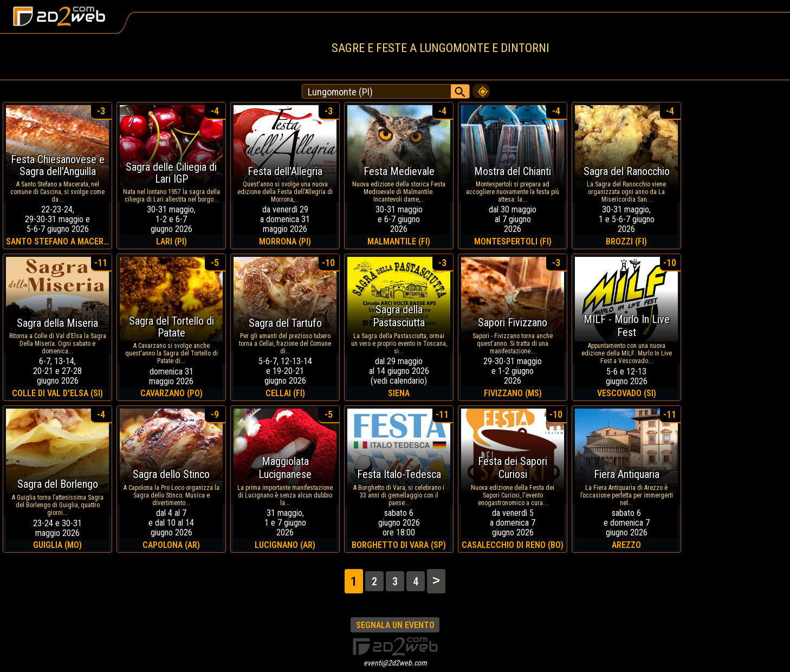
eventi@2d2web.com (395, 663)
